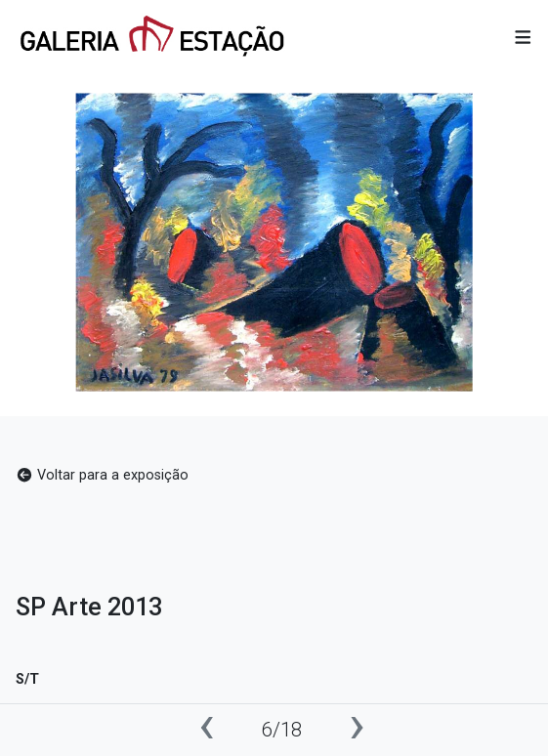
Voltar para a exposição (102, 475)
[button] (523, 39)
